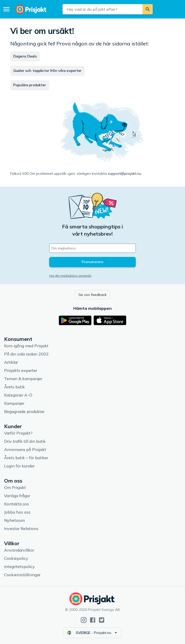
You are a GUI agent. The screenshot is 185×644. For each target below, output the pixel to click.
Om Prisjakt (15, 487)
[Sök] (148, 9)
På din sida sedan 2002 (26, 354)
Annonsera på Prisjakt (25, 449)
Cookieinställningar (22, 575)
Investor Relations (21, 528)
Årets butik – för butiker (26, 458)
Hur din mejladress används (70, 276)
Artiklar (11, 362)
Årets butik (14, 387)
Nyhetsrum (14, 520)
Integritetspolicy (19, 566)
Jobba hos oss (17, 512)
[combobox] (102, 9)
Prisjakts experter (21, 370)
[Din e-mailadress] (92, 248)
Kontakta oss (17, 504)
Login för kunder (19, 466)
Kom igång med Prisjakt (26, 346)
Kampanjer (14, 403)
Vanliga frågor (17, 496)
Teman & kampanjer (23, 379)
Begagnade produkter (24, 411)
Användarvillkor (19, 550)
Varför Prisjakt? (18, 433)
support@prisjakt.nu (125, 174)
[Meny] (6, 9)
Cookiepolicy (16, 558)
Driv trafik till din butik (25, 441)
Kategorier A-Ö (18, 395)
